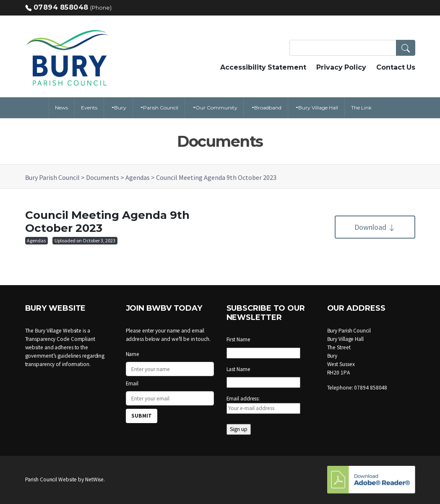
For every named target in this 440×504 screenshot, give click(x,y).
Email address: (263, 404)
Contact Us (396, 67)
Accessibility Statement (263, 67)
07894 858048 (61, 7)
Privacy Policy (341, 67)
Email (132, 383)
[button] (406, 48)
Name (133, 354)
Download (375, 227)
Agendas (36, 240)
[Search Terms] (352, 48)
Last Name (238, 369)
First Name (238, 339)
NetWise (94, 479)
